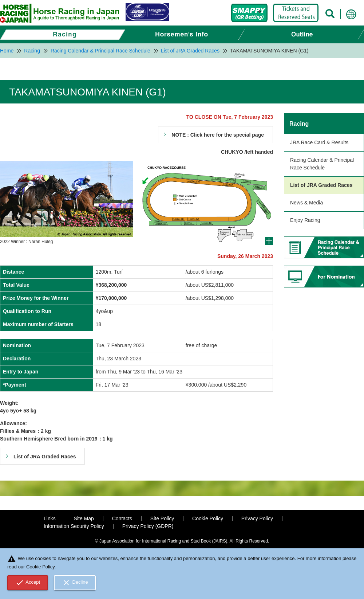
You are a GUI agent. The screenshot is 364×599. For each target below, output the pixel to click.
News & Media (306, 203)
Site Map (84, 518)
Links (50, 518)
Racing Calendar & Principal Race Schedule (322, 164)
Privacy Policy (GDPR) (148, 526)
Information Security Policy (74, 526)
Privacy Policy (257, 518)
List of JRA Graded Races (321, 185)
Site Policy (162, 518)
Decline (75, 583)
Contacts (122, 518)
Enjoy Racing (305, 220)
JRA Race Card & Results (319, 142)
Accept (28, 583)
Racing (299, 124)
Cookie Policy (208, 518)
